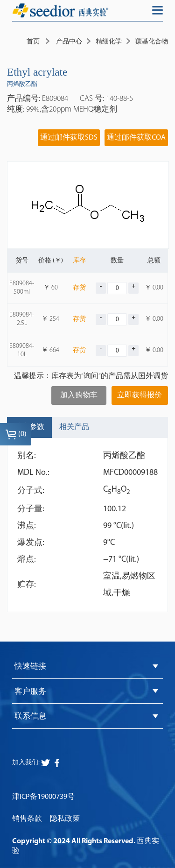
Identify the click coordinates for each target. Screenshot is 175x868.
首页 (33, 42)
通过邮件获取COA (136, 138)
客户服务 (30, 692)
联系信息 (30, 716)
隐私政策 (65, 819)
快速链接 (30, 667)
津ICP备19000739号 (43, 797)
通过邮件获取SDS (69, 138)
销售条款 (27, 819)
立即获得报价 (140, 395)
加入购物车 (79, 395)
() (16, 434)
